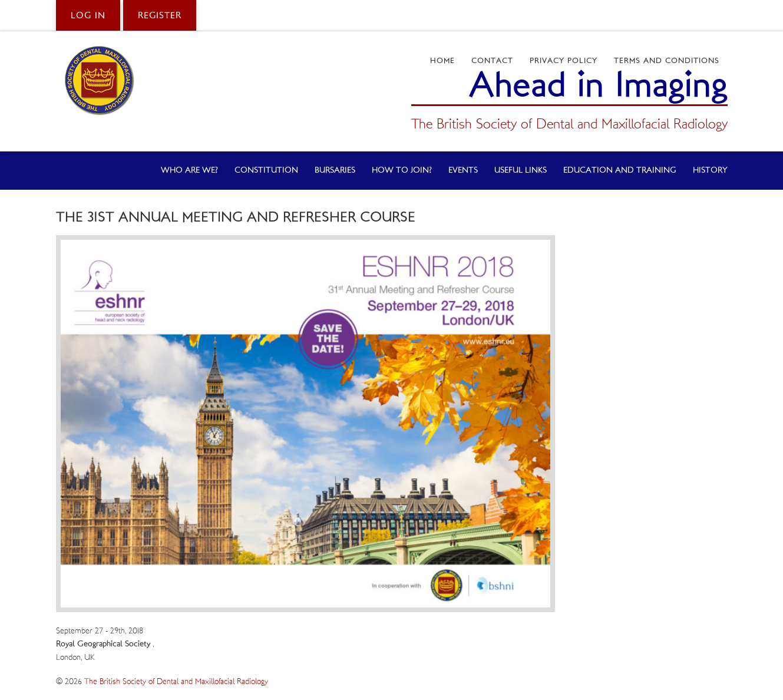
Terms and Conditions (667, 61)
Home (442, 61)
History (710, 170)
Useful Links (521, 170)
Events (463, 170)
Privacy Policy (564, 61)
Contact (492, 61)
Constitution (266, 170)
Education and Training (620, 170)
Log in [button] (88, 16)
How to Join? (402, 170)
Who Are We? (189, 170)
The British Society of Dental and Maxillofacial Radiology (176, 682)
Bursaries (335, 170)
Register (160, 16)
